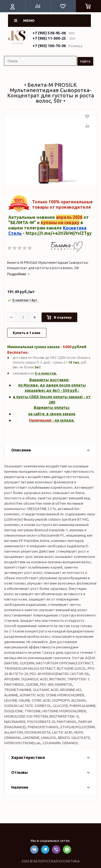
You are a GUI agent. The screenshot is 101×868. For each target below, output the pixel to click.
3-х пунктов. (46, 373)
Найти (85, 61)
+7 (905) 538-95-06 (49, 33)
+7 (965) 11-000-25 (49, 38)
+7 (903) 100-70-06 (49, 46)
